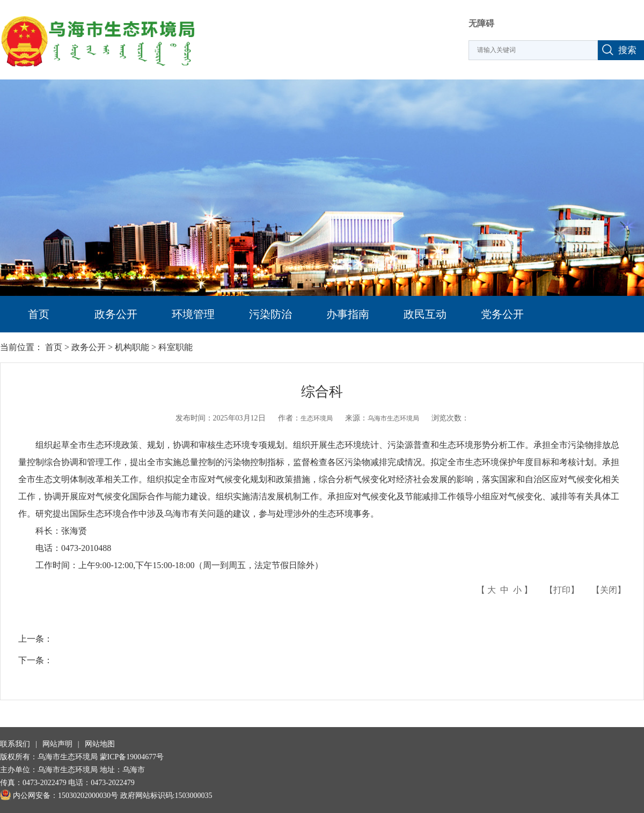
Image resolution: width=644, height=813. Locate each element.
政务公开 (116, 314)
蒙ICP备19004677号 (132, 757)
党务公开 (502, 314)
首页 (39, 314)
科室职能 (175, 347)
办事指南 (348, 314)
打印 (562, 590)
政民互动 (425, 314)
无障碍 (481, 23)
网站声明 (57, 744)
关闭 (609, 590)
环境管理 (193, 314)
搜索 (627, 50)
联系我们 (15, 744)
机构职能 (132, 347)
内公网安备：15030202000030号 (59, 796)
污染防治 (270, 314)
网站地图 (100, 744)
